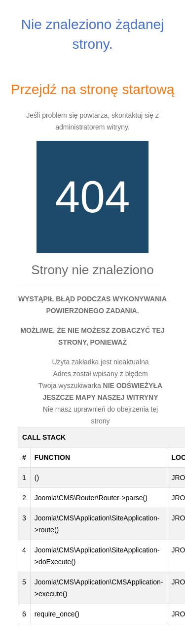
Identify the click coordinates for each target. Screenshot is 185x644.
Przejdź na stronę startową (93, 89)
